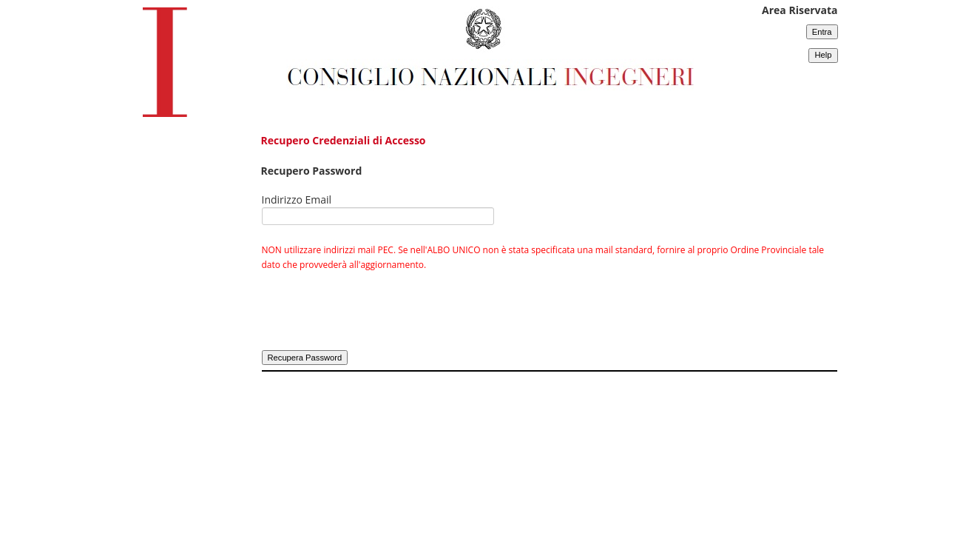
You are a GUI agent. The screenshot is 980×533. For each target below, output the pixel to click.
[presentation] (374, 319)
